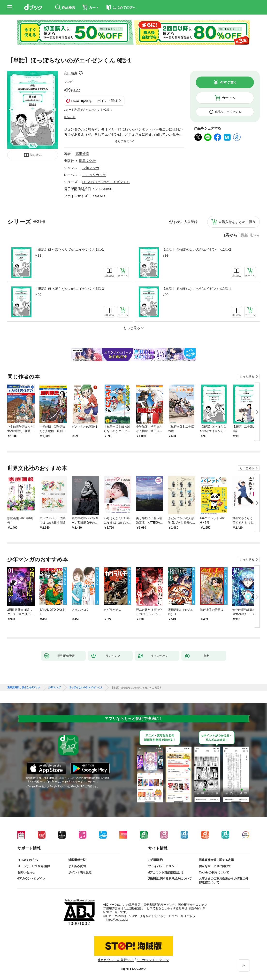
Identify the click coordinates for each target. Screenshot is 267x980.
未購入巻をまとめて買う (237, 222)
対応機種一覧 (77, 860)
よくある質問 (77, 866)
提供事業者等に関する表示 (216, 860)
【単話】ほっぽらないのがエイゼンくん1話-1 (69, 249)
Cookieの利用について (214, 872)
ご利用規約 (155, 860)
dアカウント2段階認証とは (166, 872)
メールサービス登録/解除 (34, 866)
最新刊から (250, 235)
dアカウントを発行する (116, 960)
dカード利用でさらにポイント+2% (87, 110)
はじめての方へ (28, 860)
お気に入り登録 (186, 222)
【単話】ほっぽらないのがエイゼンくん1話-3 (69, 289)
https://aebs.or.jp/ (117, 920)
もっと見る (247, 377)
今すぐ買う (229, 82)
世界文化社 (87, 161)
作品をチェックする (228, 112)
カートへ (229, 98)
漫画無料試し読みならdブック (24, 687)
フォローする (81, 73)
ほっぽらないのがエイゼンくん (106, 182)
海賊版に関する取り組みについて (170, 879)
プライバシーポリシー (163, 866)
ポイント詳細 (107, 101)
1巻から (230, 235)
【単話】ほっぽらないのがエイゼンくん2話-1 (197, 289)
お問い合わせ (26, 872)
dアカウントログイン (31, 879)
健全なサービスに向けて (215, 866)
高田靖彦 (71, 73)
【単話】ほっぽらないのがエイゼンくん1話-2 (197, 249)
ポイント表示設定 (80, 872)
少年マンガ (91, 168)
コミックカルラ (94, 175)
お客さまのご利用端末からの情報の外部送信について (224, 880)
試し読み (36, 155)
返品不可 (70, 117)
